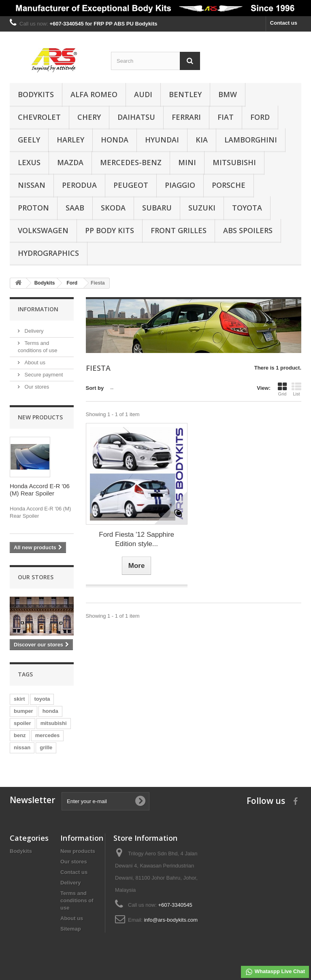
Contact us (284, 23)
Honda (115, 140)
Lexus (29, 162)
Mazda (70, 162)
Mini (187, 162)
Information (38, 309)
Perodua (79, 185)
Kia (202, 140)
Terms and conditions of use (77, 900)
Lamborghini (251, 140)
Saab (75, 208)
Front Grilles (179, 230)
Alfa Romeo (94, 94)
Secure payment (43, 375)
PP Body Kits (110, 230)
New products (40, 417)
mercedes (48, 735)
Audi (143, 94)
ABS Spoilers (248, 230)
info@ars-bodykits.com (171, 920)
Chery (89, 117)
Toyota (247, 208)
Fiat (226, 117)
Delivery (33, 331)
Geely (29, 140)
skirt (19, 699)
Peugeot (131, 185)
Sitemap (71, 929)
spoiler (22, 723)
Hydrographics (48, 253)
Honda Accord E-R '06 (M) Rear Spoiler (40, 490)
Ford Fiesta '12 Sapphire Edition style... (136, 539)
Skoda (113, 208)
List (296, 389)
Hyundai (162, 140)
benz (20, 735)
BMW (228, 94)
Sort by (95, 388)
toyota (42, 699)
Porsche (229, 185)
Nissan (32, 185)
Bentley (185, 94)
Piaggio (180, 185)
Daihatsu (136, 117)
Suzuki (202, 208)
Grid (282, 389)
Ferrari (186, 117)
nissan (22, 747)
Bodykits (36, 94)
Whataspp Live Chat (275, 972)
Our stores (36, 387)
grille (46, 747)
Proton (33, 208)
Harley (70, 140)
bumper (23, 711)
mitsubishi (54, 723)
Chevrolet (39, 117)
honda (50, 711)
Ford (260, 117)
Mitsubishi (234, 162)
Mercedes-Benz (131, 162)
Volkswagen (43, 230)
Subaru (157, 208)
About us (34, 362)
